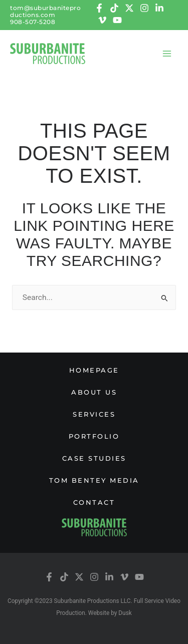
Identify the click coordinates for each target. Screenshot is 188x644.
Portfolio (94, 436)
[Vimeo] (102, 20)
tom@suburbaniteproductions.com (45, 11)
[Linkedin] (159, 8)
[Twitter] (129, 8)
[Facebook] (99, 8)
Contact (94, 502)
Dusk (125, 613)
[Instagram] (144, 8)
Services (94, 414)
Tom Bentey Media (94, 480)
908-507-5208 (33, 22)
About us (94, 392)
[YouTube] (117, 20)
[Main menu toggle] (167, 53)
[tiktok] (114, 8)
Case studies (94, 458)
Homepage (94, 370)
